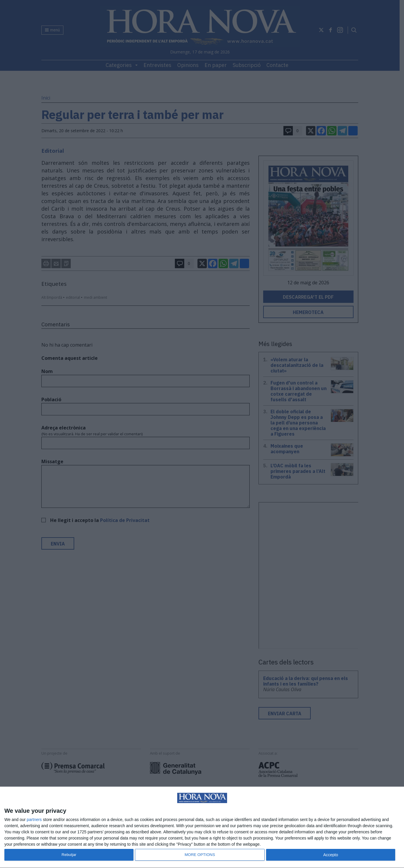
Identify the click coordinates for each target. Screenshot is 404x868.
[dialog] (202, 827)
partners (34, 820)
